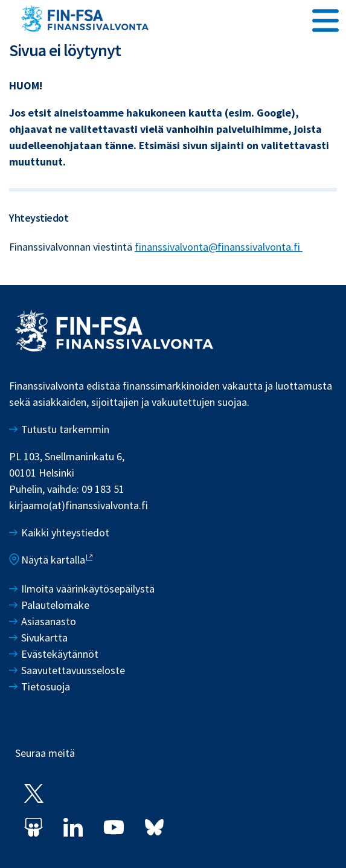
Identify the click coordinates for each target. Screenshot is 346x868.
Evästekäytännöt (60, 654)
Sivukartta (44, 638)
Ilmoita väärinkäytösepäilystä (88, 589)
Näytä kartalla (53, 560)
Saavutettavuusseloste (73, 670)
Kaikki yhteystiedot (65, 532)
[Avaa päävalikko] (325, 19)
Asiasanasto (49, 621)
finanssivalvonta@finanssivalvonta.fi (219, 247)
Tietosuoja (46, 686)
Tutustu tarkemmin (65, 429)
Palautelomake (55, 605)
